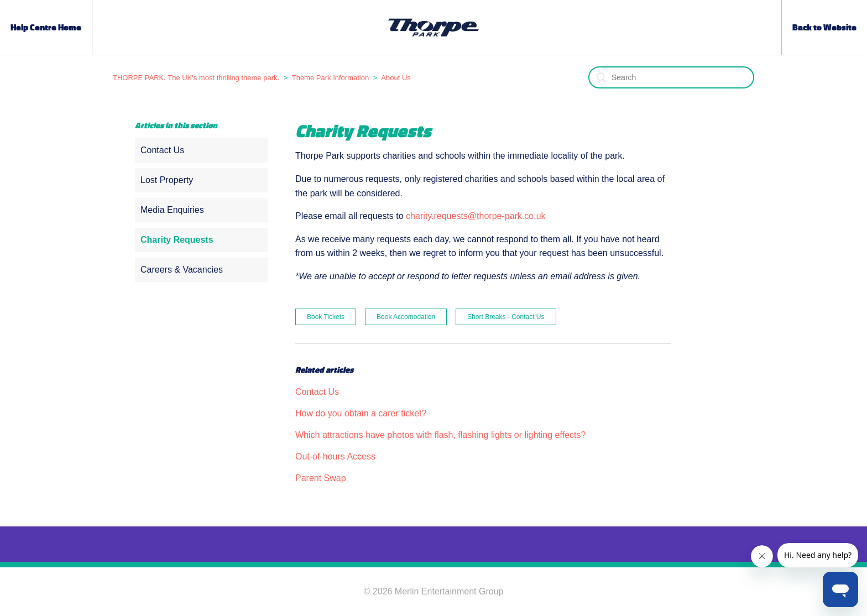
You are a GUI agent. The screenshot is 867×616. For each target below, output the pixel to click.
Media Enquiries (172, 210)
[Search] (671, 77)
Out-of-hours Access (335, 456)
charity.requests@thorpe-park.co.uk (476, 216)
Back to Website (824, 28)
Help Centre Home (46, 28)
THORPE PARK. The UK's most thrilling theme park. (196, 78)
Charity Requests (177, 240)
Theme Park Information (330, 78)
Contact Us (162, 150)
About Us (396, 78)
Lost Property (167, 180)
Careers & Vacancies (182, 270)
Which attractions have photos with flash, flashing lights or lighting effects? (440, 435)
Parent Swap (321, 478)
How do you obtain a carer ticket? (361, 413)
